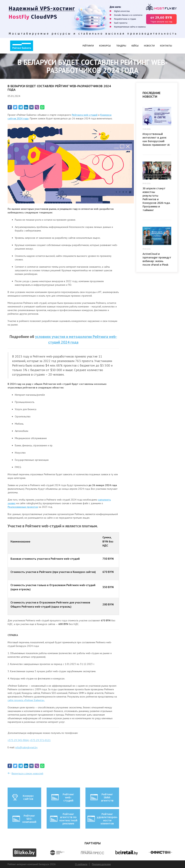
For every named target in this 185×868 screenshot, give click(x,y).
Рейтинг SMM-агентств (102, 797)
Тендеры (121, 46)
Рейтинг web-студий (62, 797)
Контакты (166, 46)
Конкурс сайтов (23, 797)
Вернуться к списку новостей (27, 773)
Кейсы (135, 46)
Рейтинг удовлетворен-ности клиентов (102, 819)
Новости (149, 46)
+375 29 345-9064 (18, 740)
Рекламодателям (101, 864)
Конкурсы (105, 46)
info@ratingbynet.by (26, 747)
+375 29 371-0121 (40, 740)
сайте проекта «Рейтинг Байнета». (26, 700)
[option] (25, 853)
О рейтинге (81, 864)
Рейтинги (88, 46)
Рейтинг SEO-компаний (24, 819)
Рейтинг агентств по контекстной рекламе (63, 819)
